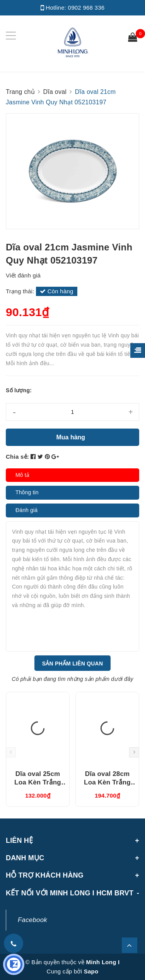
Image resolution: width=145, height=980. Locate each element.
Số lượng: (19, 390)
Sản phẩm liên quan (73, 664)
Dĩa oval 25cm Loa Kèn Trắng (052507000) (38, 782)
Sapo (91, 971)
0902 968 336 (86, 8)
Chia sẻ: (17, 457)
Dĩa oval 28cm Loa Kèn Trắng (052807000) (107, 782)
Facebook (32, 920)
